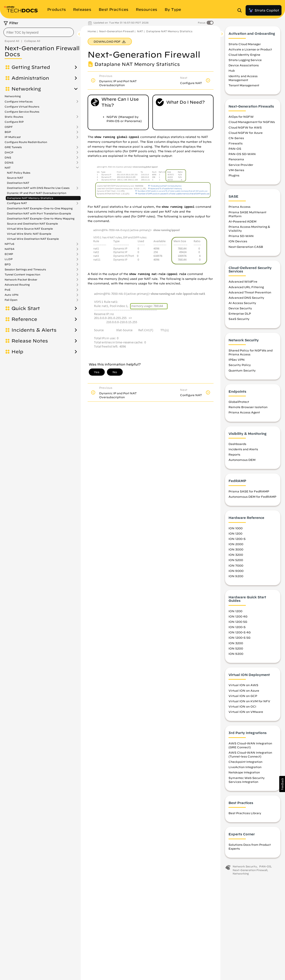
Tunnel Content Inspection (22, 275)
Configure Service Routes (22, 112)
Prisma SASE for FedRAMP (249, 493)
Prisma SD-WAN (241, 237)
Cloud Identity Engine (244, 56)
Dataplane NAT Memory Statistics (30, 198)
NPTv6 (9, 244)
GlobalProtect (239, 403)
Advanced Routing (17, 285)
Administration (30, 78)
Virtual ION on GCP (243, 697)
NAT (8, 168)
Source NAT (15, 178)
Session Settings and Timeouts (25, 269)
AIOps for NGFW (241, 118)
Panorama (236, 161)
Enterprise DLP (240, 315)
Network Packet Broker (21, 280)
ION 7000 (236, 567)
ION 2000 (236, 545)
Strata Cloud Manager (245, 45)
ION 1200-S (237, 540)
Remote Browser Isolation (248, 408)
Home (92, 31)
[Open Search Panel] (241, 10)
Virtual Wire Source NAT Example (30, 229)
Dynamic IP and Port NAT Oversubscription (37, 193)
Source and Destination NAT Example (32, 224)
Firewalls (236, 145)
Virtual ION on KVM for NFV (249, 702)
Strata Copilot (264, 10)
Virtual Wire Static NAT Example (29, 234)
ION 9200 (236, 577)
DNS (8, 158)
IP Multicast (13, 137)
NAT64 (9, 249)
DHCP (9, 152)
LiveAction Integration (245, 768)
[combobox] (39, 32)
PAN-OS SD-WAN (242, 155)
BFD (8, 264)
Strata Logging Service (245, 61)
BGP (8, 132)
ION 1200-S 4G (240, 634)
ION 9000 (236, 572)
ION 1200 (235, 535)
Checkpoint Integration (245, 763)
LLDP (9, 259)
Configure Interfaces (19, 102)
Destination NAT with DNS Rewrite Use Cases (38, 188)
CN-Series (236, 139)
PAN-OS (235, 150)
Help (17, 352)
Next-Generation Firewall (116, 31)
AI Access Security (242, 304)
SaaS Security (239, 320)
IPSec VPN (237, 361)
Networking (26, 89)
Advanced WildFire (243, 283)
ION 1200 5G (238, 623)
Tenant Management (244, 87)
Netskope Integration (244, 774)
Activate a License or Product (250, 51)
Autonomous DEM (242, 461)
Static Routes (14, 117)
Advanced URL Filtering (246, 288)
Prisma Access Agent (244, 414)
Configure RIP (14, 122)
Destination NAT (18, 183)
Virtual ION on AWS (243, 686)
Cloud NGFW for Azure (246, 134)
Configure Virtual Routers (22, 107)
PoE (7, 290)
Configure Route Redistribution (26, 142)
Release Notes (30, 341)
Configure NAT (17, 203)
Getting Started (31, 67)
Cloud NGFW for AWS (245, 129)
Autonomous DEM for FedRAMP (252, 498)
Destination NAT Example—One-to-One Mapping (40, 208)
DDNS (9, 163)
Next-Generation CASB (246, 248)
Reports (234, 456)
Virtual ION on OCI (242, 708)
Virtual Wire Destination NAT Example (33, 239)
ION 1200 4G (238, 618)
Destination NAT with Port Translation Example (39, 213)
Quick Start (26, 308)
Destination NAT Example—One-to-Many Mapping (41, 218)
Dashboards (237, 445)
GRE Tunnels (13, 147)
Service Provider (241, 166)
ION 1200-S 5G (239, 639)
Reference (24, 319)
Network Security (245, 868)
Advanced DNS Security (246, 299)
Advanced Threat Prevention (250, 293)
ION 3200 (236, 556)
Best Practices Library (245, 814)
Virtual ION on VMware (246, 713)
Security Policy (240, 366)
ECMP (9, 254)
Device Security (240, 310)
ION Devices (238, 243)
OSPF (9, 127)
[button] (282, 784)
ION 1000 (236, 529)
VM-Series (236, 171)
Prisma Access (239, 208)
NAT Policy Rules (19, 173)
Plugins (234, 177)
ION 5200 (236, 561)
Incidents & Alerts (34, 330)
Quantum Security (242, 372)
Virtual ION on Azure (244, 692)
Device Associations (244, 67)
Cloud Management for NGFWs (252, 123)
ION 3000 (236, 551)
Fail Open (11, 300)
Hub (232, 72)
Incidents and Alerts (243, 451)
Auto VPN (12, 295)
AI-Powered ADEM (242, 223)
